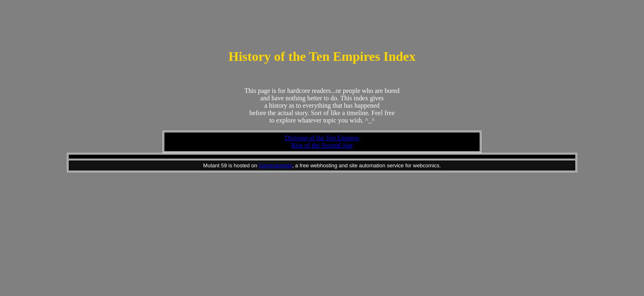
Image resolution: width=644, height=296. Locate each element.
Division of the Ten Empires (322, 138)
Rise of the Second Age (322, 145)
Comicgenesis (276, 165)
